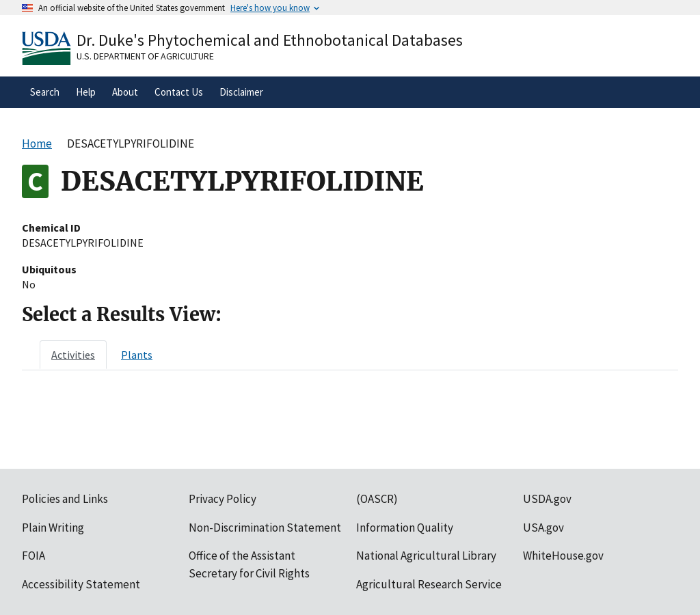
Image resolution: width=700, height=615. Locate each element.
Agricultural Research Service (429, 584)
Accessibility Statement (81, 584)
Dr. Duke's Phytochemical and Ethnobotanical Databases (270, 40)
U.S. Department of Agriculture (145, 56)
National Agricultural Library (426, 556)
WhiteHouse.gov (563, 556)
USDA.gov (547, 499)
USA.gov (543, 528)
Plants (137, 355)
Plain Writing (53, 528)
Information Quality (405, 528)
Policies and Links (65, 499)
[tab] (73, 355)
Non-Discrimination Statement (265, 528)
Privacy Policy (223, 499)
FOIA (33, 556)
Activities (73, 355)
